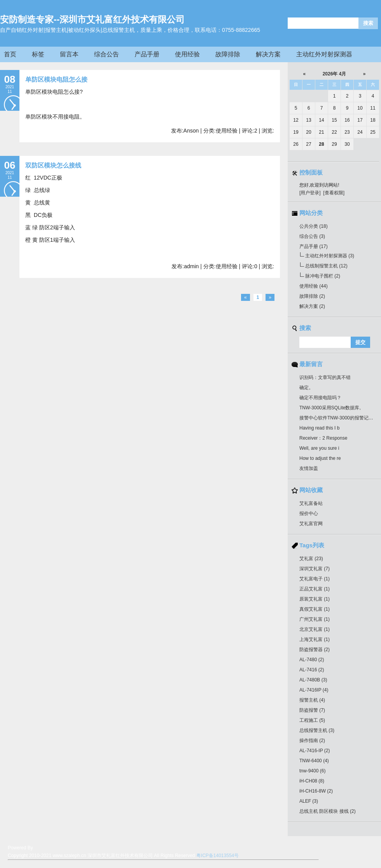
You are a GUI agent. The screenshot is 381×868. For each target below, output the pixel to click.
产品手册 (147, 54)
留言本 (69, 54)
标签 (38, 54)
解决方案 (268, 54)
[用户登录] (310, 193)
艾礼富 (311, 559)
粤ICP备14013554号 (218, 856)
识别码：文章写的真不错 (325, 377)
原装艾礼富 (315, 599)
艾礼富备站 (311, 503)
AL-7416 (312, 670)
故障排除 (228, 54)
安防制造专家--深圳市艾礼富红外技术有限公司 (92, 19)
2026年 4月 (335, 74)
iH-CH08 (312, 781)
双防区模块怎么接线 (53, 165)
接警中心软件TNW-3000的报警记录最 (339, 418)
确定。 (306, 388)
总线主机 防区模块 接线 (328, 811)
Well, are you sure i (319, 448)
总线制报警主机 (326, 266)
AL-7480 (312, 660)
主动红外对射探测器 (324, 54)
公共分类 (314, 226)
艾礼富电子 (315, 579)
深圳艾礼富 (315, 569)
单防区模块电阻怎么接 (56, 79)
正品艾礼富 (315, 589)
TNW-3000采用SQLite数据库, (330, 408)
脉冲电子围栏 (323, 276)
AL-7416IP (314, 690)
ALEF (309, 801)
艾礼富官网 (311, 524)
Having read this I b (319, 428)
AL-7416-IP (315, 751)
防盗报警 (312, 710)
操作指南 (312, 741)
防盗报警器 (315, 650)
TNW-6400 (314, 761)
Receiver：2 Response (323, 438)
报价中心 (309, 513)
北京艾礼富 (315, 629)
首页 (10, 54)
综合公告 (107, 54)
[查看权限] (334, 193)
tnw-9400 (312, 771)
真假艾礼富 (315, 609)
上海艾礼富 (315, 639)
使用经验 (187, 54)
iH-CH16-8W (316, 791)
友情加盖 (309, 468)
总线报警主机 (317, 730)
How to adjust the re (320, 458)
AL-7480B (313, 680)
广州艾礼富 (315, 619)
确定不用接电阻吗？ (320, 398)
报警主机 (312, 700)
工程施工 (312, 720)
